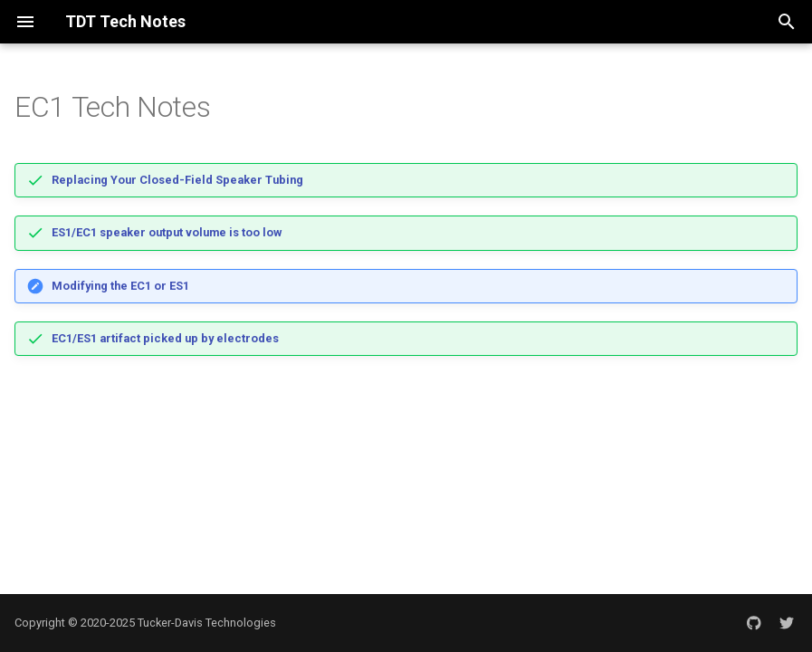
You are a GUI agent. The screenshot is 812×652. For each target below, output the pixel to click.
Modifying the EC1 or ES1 (120, 286)
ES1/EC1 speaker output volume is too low (167, 232)
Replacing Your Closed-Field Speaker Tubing (177, 180)
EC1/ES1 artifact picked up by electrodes (165, 338)
